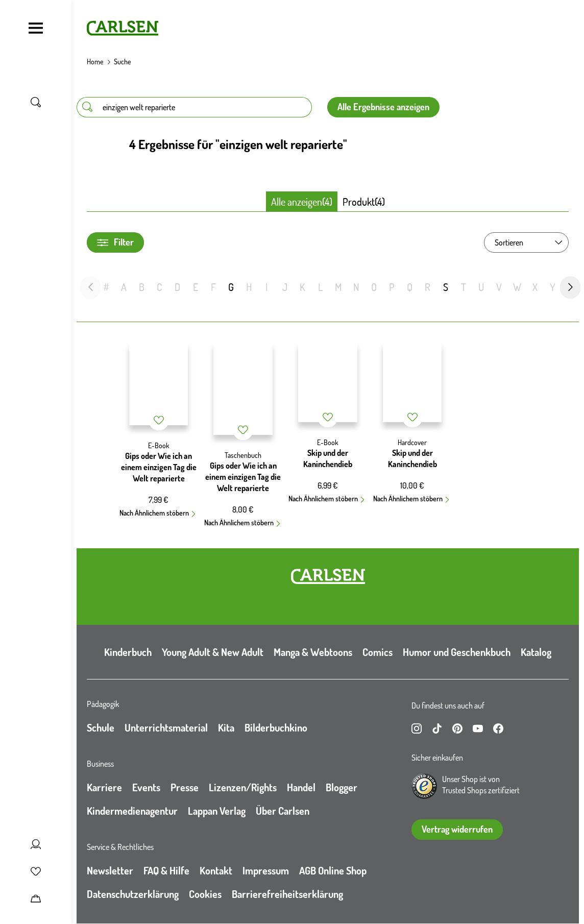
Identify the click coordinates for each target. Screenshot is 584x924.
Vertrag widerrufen (457, 829)
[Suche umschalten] (36, 102)
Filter (115, 242)
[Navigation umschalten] (36, 28)
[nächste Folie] (570, 287)
